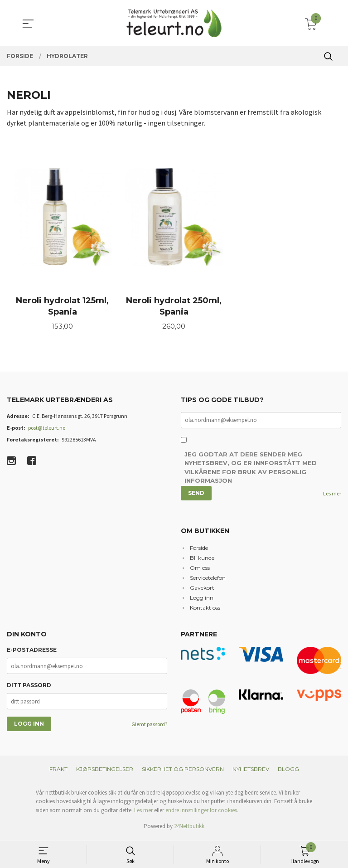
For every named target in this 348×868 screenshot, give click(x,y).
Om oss (200, 570)
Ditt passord (29, 688)
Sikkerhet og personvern (183, 772)
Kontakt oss (205, 610)
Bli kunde (202, 560)
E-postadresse (32, 653)
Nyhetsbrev (251, 772)
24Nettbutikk (189, 829)
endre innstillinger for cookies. (202, 813)
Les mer (332, 497)
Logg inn (202, 600)
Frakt (58, 772)
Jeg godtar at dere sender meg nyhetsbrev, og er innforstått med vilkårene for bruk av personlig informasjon (251, 471)
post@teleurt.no (47, 430)
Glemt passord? (149, 727)
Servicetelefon (208, 580)
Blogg (288, 772)
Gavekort (202, 590)
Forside (199, 550)
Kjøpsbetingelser (105, 772)
